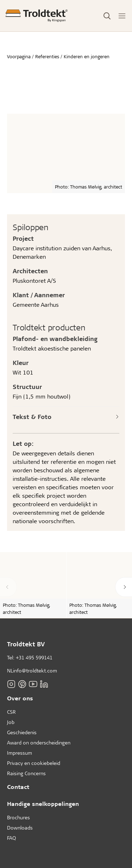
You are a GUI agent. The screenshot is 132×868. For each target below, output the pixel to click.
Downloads (20, 828)
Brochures (18, 817)
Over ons (20, 698)
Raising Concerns (26, 773)
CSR (11, 712)
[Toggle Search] (107, 16)
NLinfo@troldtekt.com (32, 671)
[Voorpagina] (37, 16)
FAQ (11, 838)
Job (11, 722)
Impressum (20, 753)
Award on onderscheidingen (39, 743)
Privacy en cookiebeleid (34, 763)
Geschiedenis (22, 732)
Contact (18, 787)
